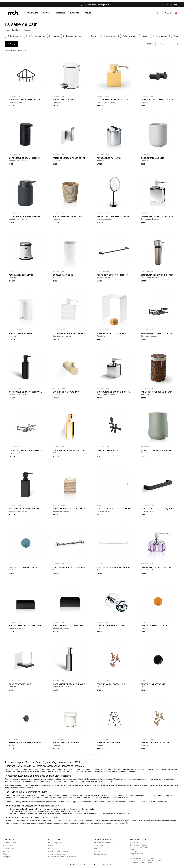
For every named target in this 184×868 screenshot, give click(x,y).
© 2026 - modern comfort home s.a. (82, 865)
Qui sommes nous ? (11, 843)
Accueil (7, 30)
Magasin (6, 851)
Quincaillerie (33, 13)
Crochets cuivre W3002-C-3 (111, 684)
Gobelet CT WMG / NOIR (20, 684)
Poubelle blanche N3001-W (66, 743)
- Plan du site (110, 865)
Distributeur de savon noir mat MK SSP (28, 392)
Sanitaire (47, 13)
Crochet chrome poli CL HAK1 (111, 626)
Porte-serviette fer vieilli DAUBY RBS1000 (118, 509)
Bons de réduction (101, 854)
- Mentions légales (100, 865)
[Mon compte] (161, 13)
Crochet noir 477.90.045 (153, 684)
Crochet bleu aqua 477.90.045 (24, 567)
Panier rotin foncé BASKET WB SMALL (159, 392)
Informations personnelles (104, 843)
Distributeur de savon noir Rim (24, 158)
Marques (87, 13)
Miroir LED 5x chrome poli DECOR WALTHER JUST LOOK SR (124, 217)
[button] (158, 13)
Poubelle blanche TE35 (64, 100)
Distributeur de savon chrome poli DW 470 (162, 217)
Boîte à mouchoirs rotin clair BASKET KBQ (74, 509)
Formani (100, 564)
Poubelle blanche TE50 (20, 334)
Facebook (7, 854)
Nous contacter (9, 848)
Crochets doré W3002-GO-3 (155, 743)
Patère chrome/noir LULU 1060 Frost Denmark (31, 743)
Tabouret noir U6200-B (108, 743)
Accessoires (60, 13)
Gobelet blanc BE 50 (63, 275)
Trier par (151, 44)
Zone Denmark (14, 155)
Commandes (99, 846)
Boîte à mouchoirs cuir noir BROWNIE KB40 (74, 626)
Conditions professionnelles (59, 851)
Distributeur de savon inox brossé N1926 (161, 275)
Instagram (7, 857)
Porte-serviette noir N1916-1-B (112, 275)
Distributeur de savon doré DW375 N (71, 450)
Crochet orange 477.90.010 (154, 626)
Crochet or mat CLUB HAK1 (66, 392)
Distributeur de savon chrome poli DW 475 (118, 392)
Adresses (97, 851)
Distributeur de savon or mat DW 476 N (116, 100)
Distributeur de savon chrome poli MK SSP (74, 684)
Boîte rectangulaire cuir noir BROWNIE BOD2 (31, 626)
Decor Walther (15, 96)
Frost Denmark (147, 96)
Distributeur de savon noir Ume (24, 217)
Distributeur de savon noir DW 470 (70, 334)
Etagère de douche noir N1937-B (157, 334)
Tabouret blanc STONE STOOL (111, 334)
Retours (51, 848)
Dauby (99, 505)
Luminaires (75, 13)
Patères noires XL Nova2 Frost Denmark (161, 100)
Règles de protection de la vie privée (62, 857)
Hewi (11, 564)
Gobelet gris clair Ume (152, 158)
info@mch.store (136, 854)
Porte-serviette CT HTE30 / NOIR (157, 509)
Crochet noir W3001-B (108, 450)
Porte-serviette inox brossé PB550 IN (116, 567)
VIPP (10, 272)
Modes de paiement (56, 843)
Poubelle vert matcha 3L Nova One (158, 450)
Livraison (52, 846)
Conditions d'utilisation (57, 854)
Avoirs (96, 848)
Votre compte (102, 839)
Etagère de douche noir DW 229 (24, 100)
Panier (167, 13)
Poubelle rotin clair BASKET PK (68, 217)
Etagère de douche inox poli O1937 (26, 450)
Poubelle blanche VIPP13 (21, 275)
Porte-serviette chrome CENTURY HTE (72, 567)
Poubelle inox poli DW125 (109, 158)
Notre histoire (8, 846)
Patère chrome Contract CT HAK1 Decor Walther (77, 158)
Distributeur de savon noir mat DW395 (28, 509)
